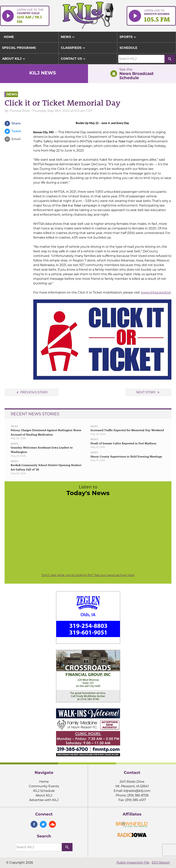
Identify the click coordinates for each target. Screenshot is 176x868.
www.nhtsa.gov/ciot (156, 292)
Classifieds (73, 48)
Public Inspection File (133, 863)
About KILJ (14, 59)
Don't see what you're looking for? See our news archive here (88, 575)
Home (44, 782)
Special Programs (19, 48)
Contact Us (74, 59)
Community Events (44, 786)
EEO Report (161, 863)
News (68, 37)
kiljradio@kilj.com (137, 791)
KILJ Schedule (44, 791)
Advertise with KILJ (44, 800)
